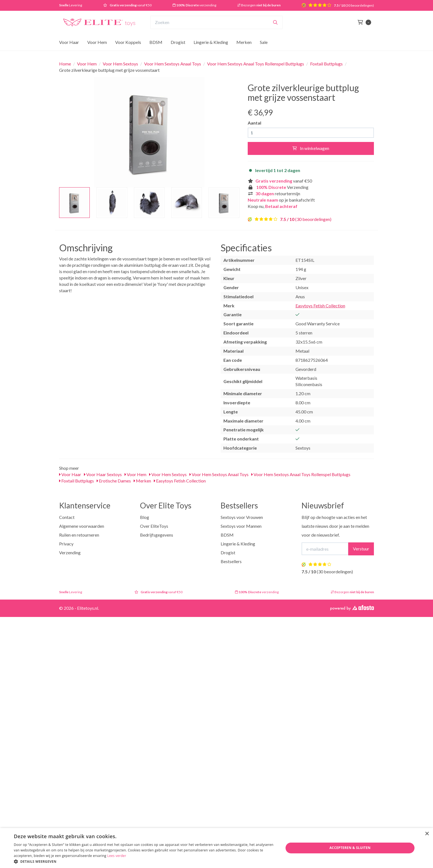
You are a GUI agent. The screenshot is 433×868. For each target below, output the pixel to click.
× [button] (427, 834)
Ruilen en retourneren (79, 535)
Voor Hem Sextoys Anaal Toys (173, 64)
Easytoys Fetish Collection (320, 306)
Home (65, 64)
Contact (67, 517)
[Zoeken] (275, 22)
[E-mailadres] (325, 549)
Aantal (254, 123)
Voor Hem (97, 42)
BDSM (156, 42)
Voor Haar (69, 42)
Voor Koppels (128, 42)
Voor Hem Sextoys (120, 64)
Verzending (70, 552)
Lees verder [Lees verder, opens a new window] (117, 856)
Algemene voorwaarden (82, 526)
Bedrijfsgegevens (157, 535)
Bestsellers (231, 561)
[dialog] (216, 848)
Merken (244, 42)
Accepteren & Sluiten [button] (350, 848)
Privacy (66, 544)
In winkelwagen (311, 148)
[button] (145, 861)
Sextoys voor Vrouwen (242, 517)
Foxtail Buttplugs (326, 64)
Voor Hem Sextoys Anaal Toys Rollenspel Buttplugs (256, 64)
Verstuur (361, 549)
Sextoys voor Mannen (241, 526)
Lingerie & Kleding (211, 42)
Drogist (178, 42)
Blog (145, 517)
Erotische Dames (114, 481)
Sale (264, 42)
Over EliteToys (154, 526)
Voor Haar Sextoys (103, 474)
